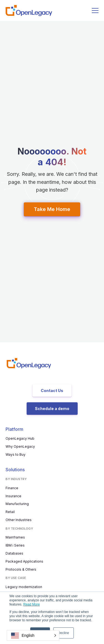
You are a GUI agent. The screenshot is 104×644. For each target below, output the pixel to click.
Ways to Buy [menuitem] (16, 454)
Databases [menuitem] (14, 553)
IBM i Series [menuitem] (15, 545)
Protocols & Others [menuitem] (21, 569)
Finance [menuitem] (12, 488)
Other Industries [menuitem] (19, 520)
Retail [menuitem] (10, 512)
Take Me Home (52, 209)
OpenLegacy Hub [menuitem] (20, 438)
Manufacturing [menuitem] (17, 504)
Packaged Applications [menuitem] (24, 561)
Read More (31, 604)
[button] (33, 635)
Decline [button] (64, 633)
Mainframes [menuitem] (15, 537)
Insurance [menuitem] (13, 496)
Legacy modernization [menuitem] (24, 587)
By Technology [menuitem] (19, 529)
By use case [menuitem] (16, 578)
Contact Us (52, 391)
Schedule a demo (52, 409)
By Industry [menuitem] (16, 479)
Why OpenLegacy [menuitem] (20, 446)
